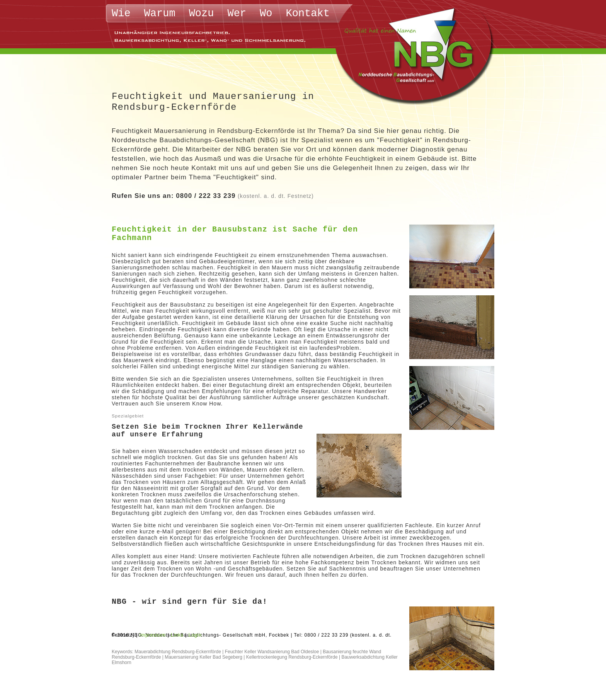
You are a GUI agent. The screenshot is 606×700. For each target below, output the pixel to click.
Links (177, 635)
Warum (160, 14)
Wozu (202, 14)
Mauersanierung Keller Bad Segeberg (203, 657)
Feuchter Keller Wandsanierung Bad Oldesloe (272, 652)
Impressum (153, 635)
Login (195, 635)
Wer (237, 14)
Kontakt (307, 14)
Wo (266, 14)
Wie (121, 14)
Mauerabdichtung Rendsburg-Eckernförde (178, 652)
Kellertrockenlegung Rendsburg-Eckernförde (292, 657)
